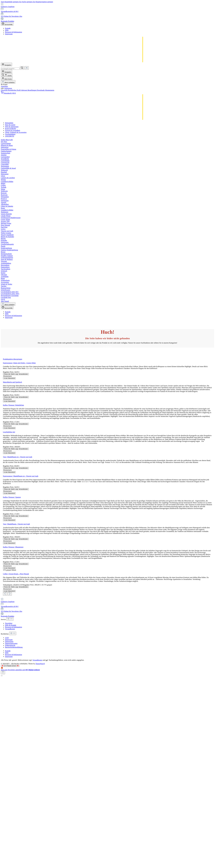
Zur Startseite (108, 347)
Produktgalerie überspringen (13, 359)
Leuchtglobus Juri (9, 432)
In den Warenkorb (9, 378)
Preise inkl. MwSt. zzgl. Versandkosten (16, 374)
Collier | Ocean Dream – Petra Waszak (16, 574)
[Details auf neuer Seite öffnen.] (107, 669)
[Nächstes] (10, 594)
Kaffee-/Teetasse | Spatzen (12, 497)
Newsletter (9, 623)
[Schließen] (2, 676)
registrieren (8, 88)
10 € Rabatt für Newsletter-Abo (11, 16)
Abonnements (50, 90)
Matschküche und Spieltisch (12, 382)
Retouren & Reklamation (14, 32)
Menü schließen (8, 83)
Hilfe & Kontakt (11, 625)
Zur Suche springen (26, 2)
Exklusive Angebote (8, 7)
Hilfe (7, 30)
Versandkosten (10, 629)
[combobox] (10, 69)
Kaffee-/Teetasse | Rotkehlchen (13, 405)
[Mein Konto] (7, 78)
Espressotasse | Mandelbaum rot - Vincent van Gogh (21, 476)
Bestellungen (32, 90)
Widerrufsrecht (10, 645)
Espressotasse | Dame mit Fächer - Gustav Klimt (19, 363)
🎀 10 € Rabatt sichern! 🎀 (10, 666)
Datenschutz (9, 641)
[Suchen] (22, 68)
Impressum (9, 34)
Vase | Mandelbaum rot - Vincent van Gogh (18, 457)
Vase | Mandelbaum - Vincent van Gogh (16, 524)
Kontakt (8, 28)
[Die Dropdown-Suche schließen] (27, 68)
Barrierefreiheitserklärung (14, 647)
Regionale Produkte (8, 21)
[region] (107, 477)
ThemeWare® (40, 664)
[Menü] (6, 64)
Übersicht (4, 90)
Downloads (41, 90)
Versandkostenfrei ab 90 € (10, 11)
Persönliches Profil (14, 90)
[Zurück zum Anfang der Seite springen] (3, 673)
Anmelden (4, 86)
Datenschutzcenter (11, 643)
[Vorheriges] (5, 594)
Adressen (24, 90)
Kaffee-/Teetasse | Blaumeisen (13, 547)
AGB (7, 638)
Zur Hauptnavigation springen (43, 2)
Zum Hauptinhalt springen (10, 2)
